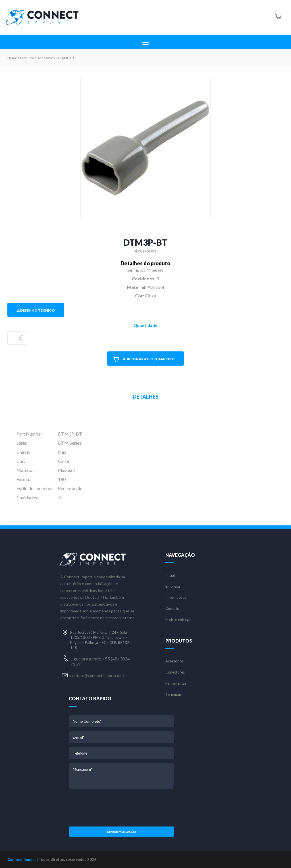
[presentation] (121, 807)
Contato (172, 609)
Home (12, 58)
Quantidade (145, 325)
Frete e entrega (178, 620)
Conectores (175, 672)
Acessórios (174, 661)
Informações (176, 597)
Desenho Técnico (36, 310)
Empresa (173, 586)
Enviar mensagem (121, 832)
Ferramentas (176, 683)
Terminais (173, 694)
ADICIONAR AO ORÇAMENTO (144, 359)
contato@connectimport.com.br (99, 675)
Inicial (170, 575)
